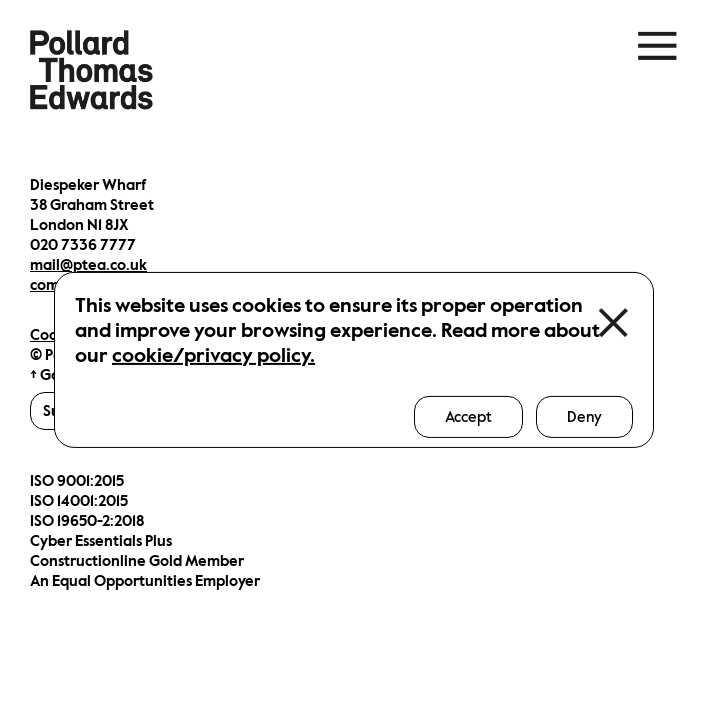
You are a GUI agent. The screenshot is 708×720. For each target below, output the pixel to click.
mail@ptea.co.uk (88, 265)
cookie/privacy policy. (213, 355)
